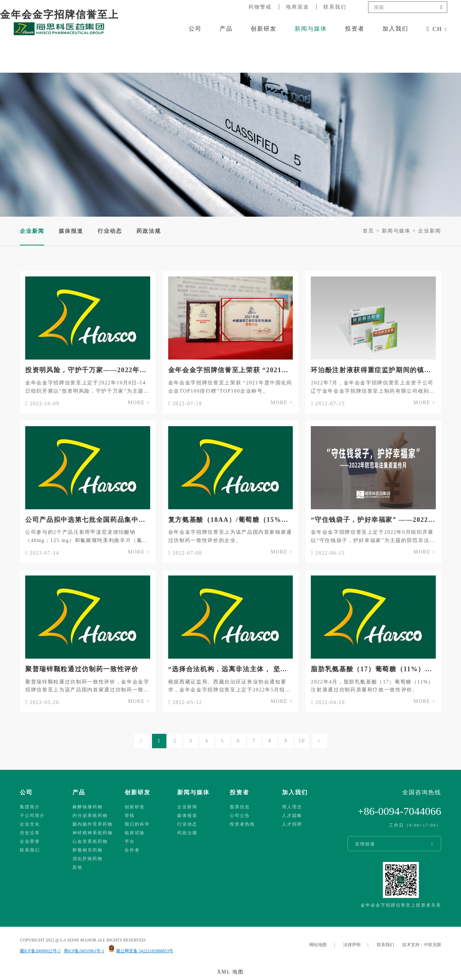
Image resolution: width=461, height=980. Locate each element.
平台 (130, 841)
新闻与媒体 (311, 29)
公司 (195, 29)
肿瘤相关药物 (88, 850)
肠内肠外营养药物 (93, 824)
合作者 (132, 850)
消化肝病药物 (88, 859)
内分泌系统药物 (90, 816)
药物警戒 (260, 7)
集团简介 (30, 807)
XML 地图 (230, 972)
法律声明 (352, 945)
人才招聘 (292, 824)
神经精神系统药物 (93, 833)
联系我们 (335, 7)
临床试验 (135, 833)
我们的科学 (137, 824)
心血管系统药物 (90, 841)
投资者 (355, 29)
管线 (130, 816)
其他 (77, 867)
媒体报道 (71, 231)
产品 (226, 29)
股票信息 (240, 807)
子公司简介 (32, 816)
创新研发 (264, 29)
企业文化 (30, 824)
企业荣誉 (30, 841)
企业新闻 (430, 231)
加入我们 (395, 29)
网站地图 (318, 945)
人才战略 (292, 816)
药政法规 (149, 231)
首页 (368, 231)
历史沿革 (30, 833)
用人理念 (292, 807)
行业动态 (110, 231)
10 (302, 741)
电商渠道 (297, 7)
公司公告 (240, 816)
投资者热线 (242, 824)
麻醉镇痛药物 (88, 807)
